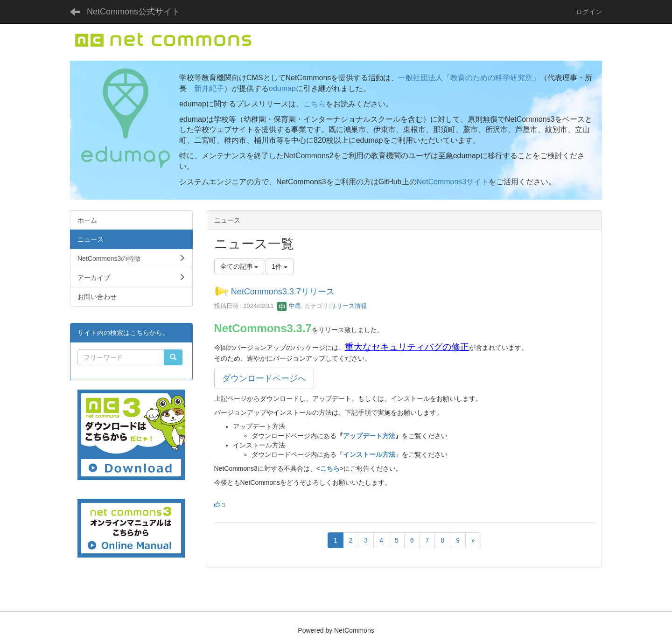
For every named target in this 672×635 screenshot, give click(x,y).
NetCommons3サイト (453, 182)
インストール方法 (369, 454)
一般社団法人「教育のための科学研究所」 (469, 78)
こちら (315, 104)
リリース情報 (349, 306)
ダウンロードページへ (264, 378)
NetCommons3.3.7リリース (283, 292)
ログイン (589, 12)
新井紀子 (209, 88)
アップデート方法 (369, 436)
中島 (289, 306)
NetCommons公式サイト (133, 12)
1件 (280, 266)
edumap (282, 88)
